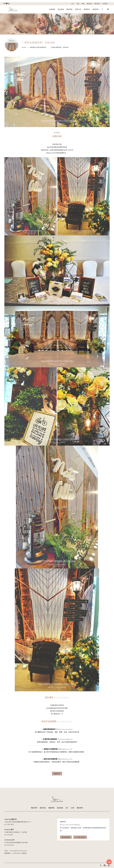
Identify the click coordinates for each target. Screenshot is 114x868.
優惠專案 (70, 9)
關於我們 (97, 4)
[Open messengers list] (109, 862)
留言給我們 (66, 837)
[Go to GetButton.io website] (109, 866)
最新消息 (89, 4)
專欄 (83, 4)
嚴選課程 (87, 9)
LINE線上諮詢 (80, 837)
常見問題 (105, 4)
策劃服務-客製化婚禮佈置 (38, 47)
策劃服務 (52, 9)
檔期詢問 (96, 9)
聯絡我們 (80, 808)
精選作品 (78, 9)
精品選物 (61, 9)
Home (24, 47)
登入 (73, 4)
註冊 (78, 4)
